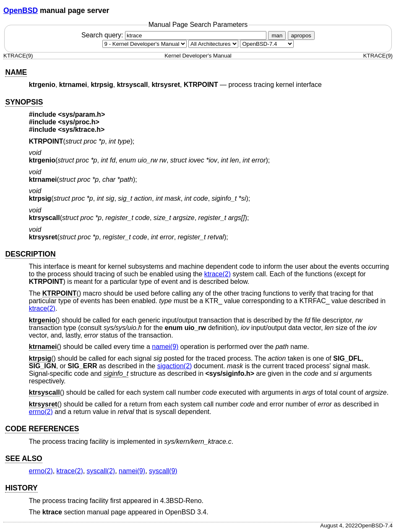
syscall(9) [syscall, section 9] (163, 471)
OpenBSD (21, 10)
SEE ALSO (23, 459)
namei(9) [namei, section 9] (165, 347)
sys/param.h (82, 114)
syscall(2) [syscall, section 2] (101, 471)
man (277, 35)
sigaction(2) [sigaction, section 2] (175, 366)
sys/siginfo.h (230, 373)
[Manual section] (145, 44)
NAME (16, 72)
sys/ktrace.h (82, 130)
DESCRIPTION (30, 254)
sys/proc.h (79, 122)
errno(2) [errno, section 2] (41, 412)
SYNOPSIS (24, 102)
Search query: (175, 35)
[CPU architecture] (213, 44)
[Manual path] (267, 44)
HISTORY (21, 488)
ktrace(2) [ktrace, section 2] (218, 274)
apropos (301, 35)
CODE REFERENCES (42, 429)
